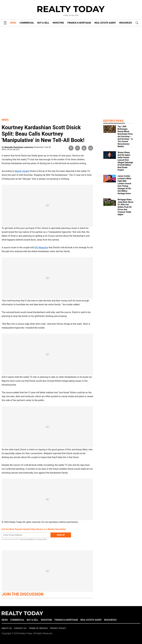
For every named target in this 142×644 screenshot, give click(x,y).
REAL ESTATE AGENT (105, 23)
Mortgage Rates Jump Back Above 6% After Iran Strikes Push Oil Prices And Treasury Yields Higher (125, 207)
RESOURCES (126, 23)
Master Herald (22, 171)
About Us (7, 628)
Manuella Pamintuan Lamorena (19, 147)
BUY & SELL (43, 23)
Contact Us (20, 628)
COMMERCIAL (27, 23)
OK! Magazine (41, 247)
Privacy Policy (42, 539)
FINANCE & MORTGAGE (79, 23)
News (5, 120)
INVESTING (58, 23)
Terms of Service (38, 628)
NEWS (13, 23)
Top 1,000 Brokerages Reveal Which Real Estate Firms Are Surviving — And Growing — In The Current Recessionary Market (125, 136)
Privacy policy (58, 628)
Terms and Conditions (27, 539)
